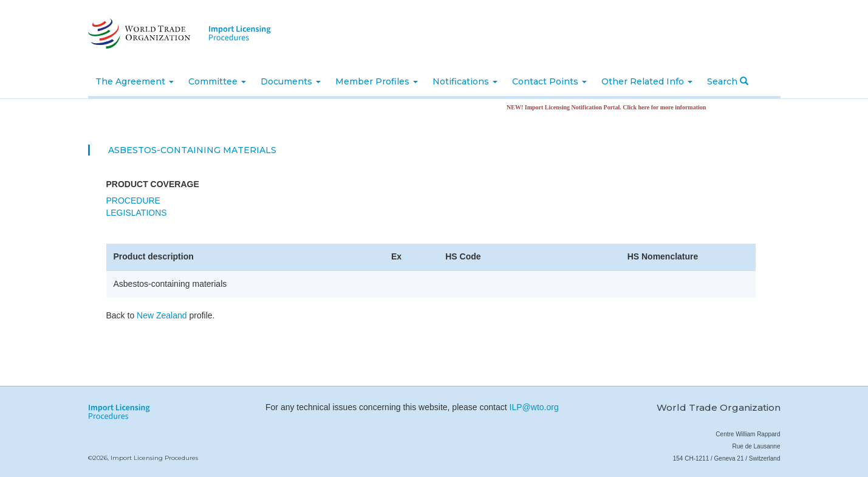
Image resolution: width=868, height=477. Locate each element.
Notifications (465, 81)
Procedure (133, 201)
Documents (291, 81)
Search (728, 81)
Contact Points (549, 81)
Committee (217, 81)
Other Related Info (647, 81)
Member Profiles (377, 81)
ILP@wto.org (534, 407)
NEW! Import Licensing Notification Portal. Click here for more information (609, 107)
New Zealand (162, 315)
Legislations (137, 213)
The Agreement (135, 81)
